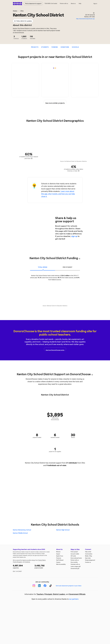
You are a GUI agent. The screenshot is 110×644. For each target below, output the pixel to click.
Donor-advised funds (76, 558)
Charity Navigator (17, 562)
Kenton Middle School (20, 533)
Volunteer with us (75, 564)
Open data (88, 558)
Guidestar (27, 562)
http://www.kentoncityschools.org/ (85, 19)
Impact (58, 554)
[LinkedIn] (39, 586)
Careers (58, 562)
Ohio (22, 11)
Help (80, 4)
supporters (23, 566)
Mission (58, 552)
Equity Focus (60, 556)
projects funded (44, 566)
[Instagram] (34, 586)
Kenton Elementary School (22, 530)
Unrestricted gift (75, 569)
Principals (48, 594)
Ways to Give (75, 549)
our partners (74, 599)
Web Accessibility (61, 564)
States (15, 11)
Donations (65, 47)
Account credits (75, 554)
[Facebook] (45, 586)
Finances (59, 558)
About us (73, 4)
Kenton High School (63, 530)
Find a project (74, 552)
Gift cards (73, 556)
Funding (55, 47)
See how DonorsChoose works (55, 349)
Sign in (95, 4)
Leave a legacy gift (76, 566)
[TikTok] (51, 586)
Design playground (90, 560)
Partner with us (64, 4)
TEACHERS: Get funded (51, 4)
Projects (35, 47)
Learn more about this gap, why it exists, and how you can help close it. (58, 194)
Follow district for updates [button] (23, 21)
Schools (75, 47)
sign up (74, 236)
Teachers (40, 594)
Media (87, 556)
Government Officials (77, 594)
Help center (88, 552)
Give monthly (74, 562)
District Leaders (59, 594)
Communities (89, 554)
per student (68, 267)
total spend (43, 267)
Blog (91, 556)
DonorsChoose (17, 4)
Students (45, 47)
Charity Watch (42, 560)
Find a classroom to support (33, 4)
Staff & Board (60, 560)
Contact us (88, 562)
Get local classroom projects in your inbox (69, 586)
